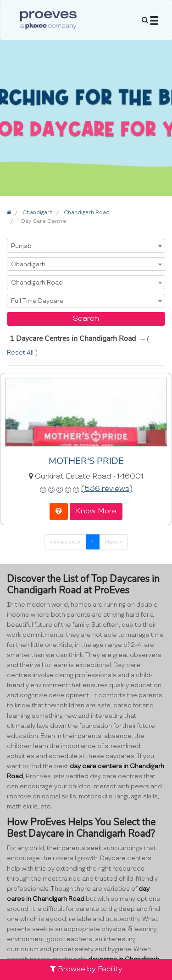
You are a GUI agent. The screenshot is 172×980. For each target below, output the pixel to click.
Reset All (21, 353)
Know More (96, 511)
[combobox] (86, 246)
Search (86, 319)
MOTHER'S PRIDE (86, 461)
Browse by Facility (86, 969)
